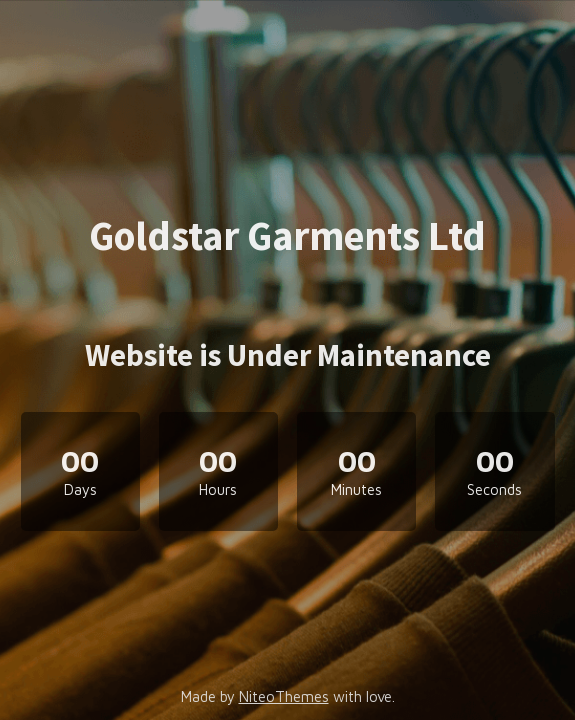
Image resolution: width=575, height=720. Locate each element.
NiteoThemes (284, 696)
